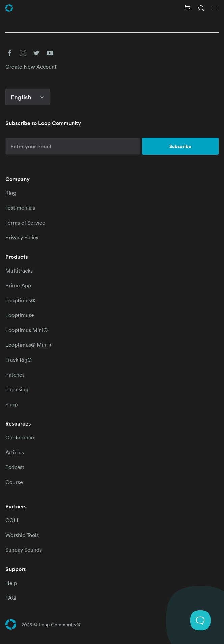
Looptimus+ (20, 315)
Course (14, 482)
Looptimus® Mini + (29, 345)
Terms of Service (25, 223)
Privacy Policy (22, 237)
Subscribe (180, 146)
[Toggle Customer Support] (200, 620)
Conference (20, 437)
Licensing (17, 389)
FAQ (11, 598)
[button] (9, 53)
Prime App (18, 285)
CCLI (12, 520)
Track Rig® (19, 360)
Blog (11, 193)
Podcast (15, 467)
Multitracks (19, 271)
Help (11, 583)
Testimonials (20, 208)
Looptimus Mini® (26, 330)
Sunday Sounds (24, 550)
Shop (11, 404)
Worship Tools (22, 535)
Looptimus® (20, 300)
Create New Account (31, 67)
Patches (15, 375)
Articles (15, 452)
